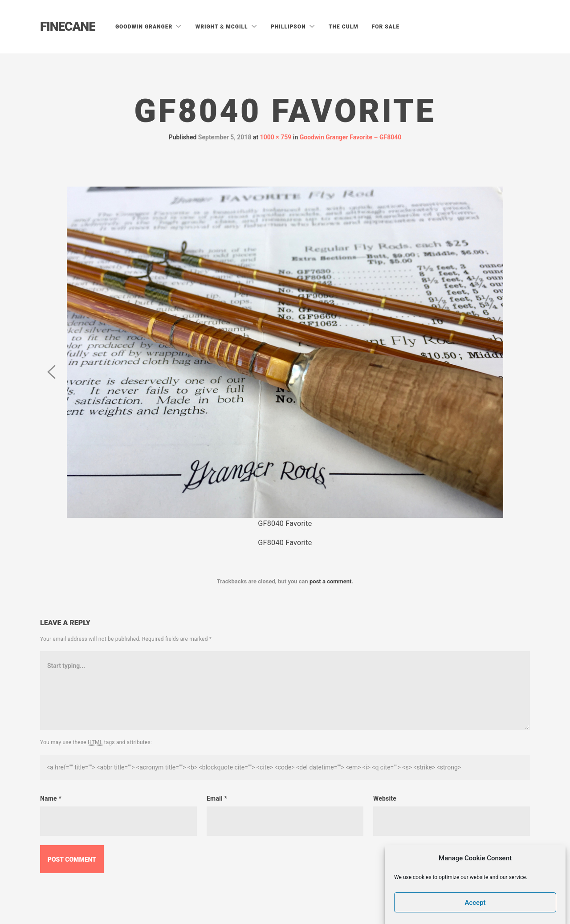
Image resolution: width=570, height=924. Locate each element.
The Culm (344, 27)
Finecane (68, 26)
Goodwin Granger (145, 27)
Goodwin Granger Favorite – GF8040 (351, 137)
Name (51, 798)
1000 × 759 (276, 137)
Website (385, 798)
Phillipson (289, 27)
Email (217, 798)
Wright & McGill (223, 27)
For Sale (386, 27)
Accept (475, 904)
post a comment (331, 581)
